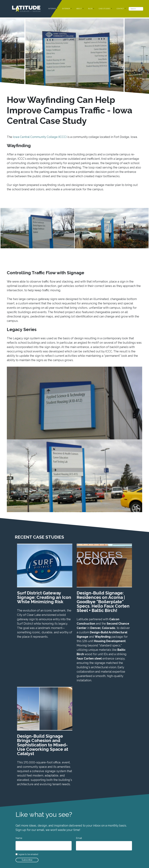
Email (79, 838)
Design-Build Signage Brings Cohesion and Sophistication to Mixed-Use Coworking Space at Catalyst (43, 745)
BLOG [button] (91, 9)
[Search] (136, 9)
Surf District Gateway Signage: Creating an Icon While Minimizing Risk (44, 597)
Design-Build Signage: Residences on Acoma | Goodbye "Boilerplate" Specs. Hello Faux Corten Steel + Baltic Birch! (103, 602)
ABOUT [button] (79, 9)
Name (19, 838)
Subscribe (27, 860)
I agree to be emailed (28, 854)
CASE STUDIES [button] (105, 9)
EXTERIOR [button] (66, 9)
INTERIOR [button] (52, 9)
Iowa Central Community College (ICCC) (40, 137)
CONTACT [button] (120, 9)
